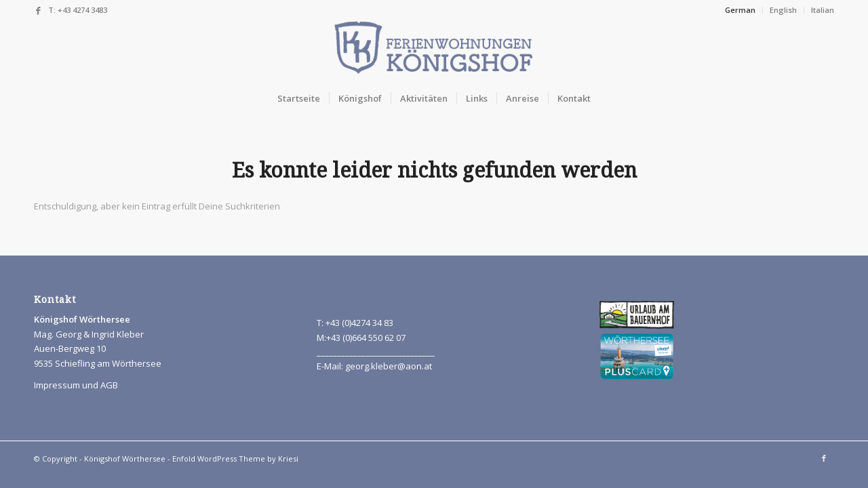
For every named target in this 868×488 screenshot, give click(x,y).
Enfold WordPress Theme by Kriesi (235, 459)
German (740, 10)
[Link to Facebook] (38, 10)
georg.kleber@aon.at (389, 366)
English (783, 10)
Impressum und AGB (76, 385)
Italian (823, 10)
